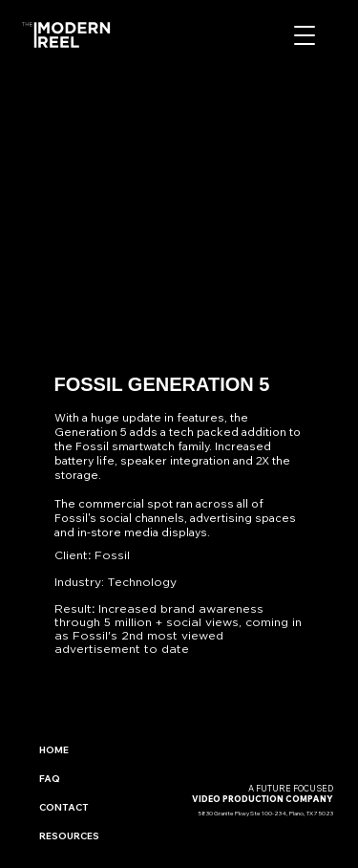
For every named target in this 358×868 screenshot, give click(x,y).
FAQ (50, 779)
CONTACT (64, 807)
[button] (305, 35)
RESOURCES (69, 836)
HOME (54, 750)
